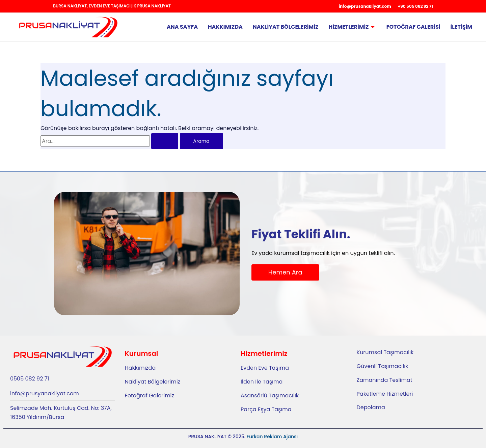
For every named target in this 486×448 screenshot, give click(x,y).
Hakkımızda (225, 27)
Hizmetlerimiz (353, 27)
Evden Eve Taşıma (265, 368)
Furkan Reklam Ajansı (272, 437)
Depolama (371, 407)
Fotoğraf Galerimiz (150, 396)
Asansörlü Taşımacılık (270, 396)
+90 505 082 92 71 (415, 6)
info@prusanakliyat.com (365, 6)
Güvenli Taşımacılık (383, 366)
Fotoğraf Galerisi (413, 27)
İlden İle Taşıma (262, 382)
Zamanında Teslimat (385, 380)
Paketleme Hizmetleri (385, 394)
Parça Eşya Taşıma (266, 409)
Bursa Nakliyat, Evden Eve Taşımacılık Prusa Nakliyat (112, 6)
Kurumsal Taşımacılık (385, 352)
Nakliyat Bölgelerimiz (286, 27)
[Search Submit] (165, 141)
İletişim (461, 27)
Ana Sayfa (182, 27)
